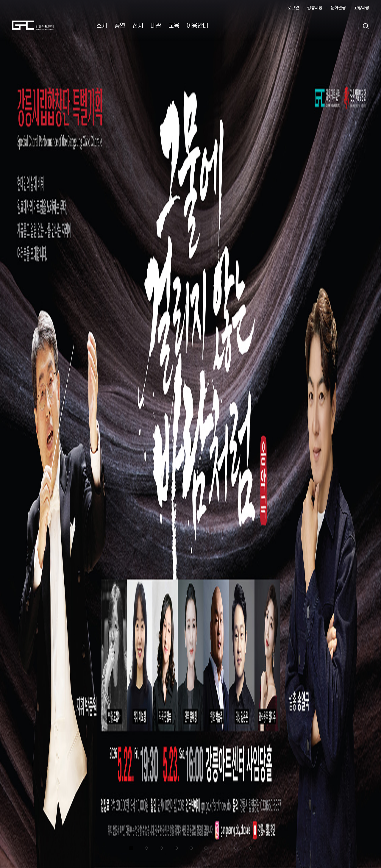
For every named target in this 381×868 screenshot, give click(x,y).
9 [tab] (251, 848)
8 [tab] (236, 848)
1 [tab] (131, 848)
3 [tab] (161, 848)
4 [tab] (176, 848)
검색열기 (366, 26)
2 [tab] (146, 848)
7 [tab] (221, 848)
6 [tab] (206, 848)
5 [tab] (191, 848)
